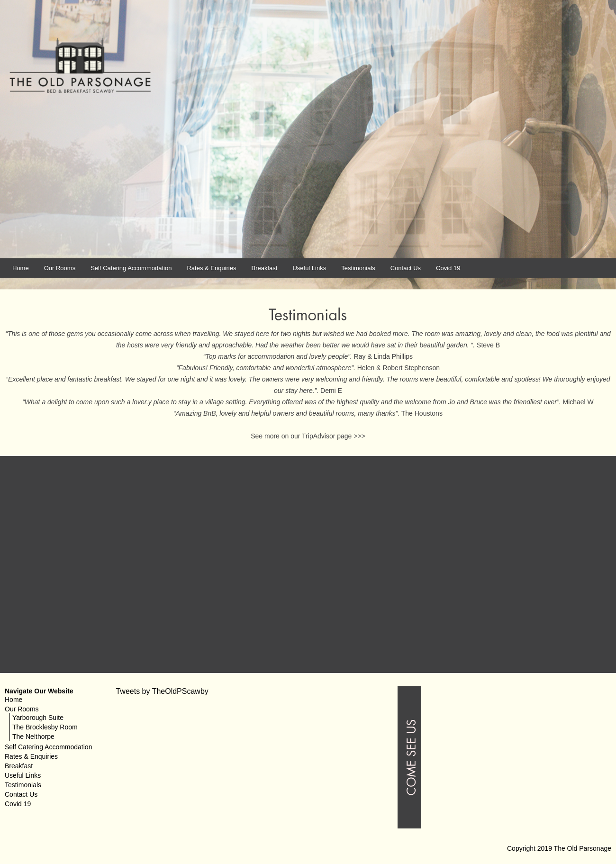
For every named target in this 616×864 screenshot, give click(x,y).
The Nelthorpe (33, 737)
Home (21, 268)
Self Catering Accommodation (131, 268)
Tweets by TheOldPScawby (162, 691)
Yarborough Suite (38, 718)
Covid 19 (448, 268)
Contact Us (406, 268)
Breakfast (264, 268)
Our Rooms (60, 268)
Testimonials (358, 268)
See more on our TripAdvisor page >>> (308, 436)
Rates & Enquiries (211, 268)
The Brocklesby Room (45, 727)
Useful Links (309, 268)
